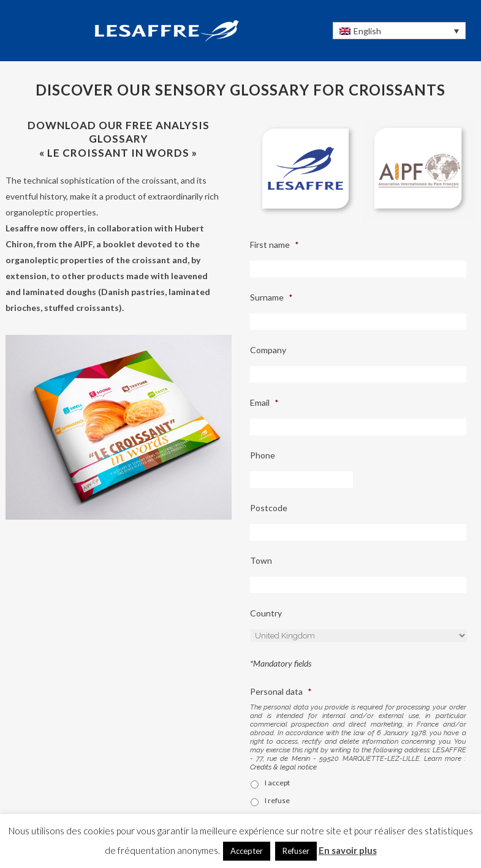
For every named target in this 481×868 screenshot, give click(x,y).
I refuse (277, 800)
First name (275, 245)
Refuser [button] (296, 851)
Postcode (269, 508)
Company (268, 350)
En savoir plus (348, 850)
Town (261, 560)
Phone (263, 455)
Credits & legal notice (283, 767)
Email (264, 402)
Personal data (281, 691)
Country (266, 613)
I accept (277, 783)
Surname (271, 297)
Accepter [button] (247, 851)
